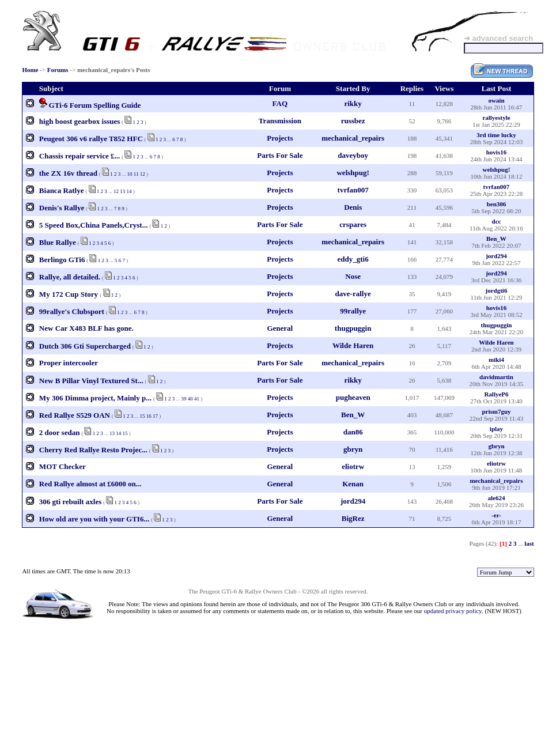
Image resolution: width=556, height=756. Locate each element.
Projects (280, 138)
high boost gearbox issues (80, 121)
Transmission (280, 121)
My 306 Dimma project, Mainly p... (95, 398)
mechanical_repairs (353, 138)
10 (130, 174)
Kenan (353, 484)
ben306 (497, 204)
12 (143, 174)
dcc (497, 221)
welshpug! (353, 173)
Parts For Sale (280, 155)
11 (136, 174)
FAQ (280, 103)
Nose (353, 276)
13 (122, 191)
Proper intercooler (69, 363)
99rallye (353, 311)
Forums (58, 70)
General (280, 328)
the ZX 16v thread (68, 173)
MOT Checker (63, 466)
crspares (353, 224)
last (529, 543)
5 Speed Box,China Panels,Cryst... (94, 225)
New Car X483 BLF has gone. (86, 328)
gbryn (353, 449)
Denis (353, 207)
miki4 (496, 360)
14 (129, 191)
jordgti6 (497, 290)
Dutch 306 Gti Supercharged (85, 346)
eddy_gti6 (353, 259)
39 (184, 399)
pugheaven (353, 397)
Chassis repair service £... (80, 156)
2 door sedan (60, 432)
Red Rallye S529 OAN (75, 415)
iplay (496, 429)
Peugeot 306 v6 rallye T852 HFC (91, 139)
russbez (353, 121)
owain (496, 100)
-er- (496, 515)
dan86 (353, 432)
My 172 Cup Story (69, 294)
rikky (353, 103)
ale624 (496, 498)
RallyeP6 (496, 394)
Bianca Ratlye (62, 190)
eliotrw (353, 466)
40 (190, 399)
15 (143, 416)
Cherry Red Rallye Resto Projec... (93, 450)
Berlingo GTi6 (62, 260)
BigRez (353, 518)
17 (155, 416)
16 (149, 416)
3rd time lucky (496, 135)
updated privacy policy (453, 611)
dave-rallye (353, 294)
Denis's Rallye (62, 208)
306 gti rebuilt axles (70, 502)
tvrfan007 (353, 190)
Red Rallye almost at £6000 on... (90, 484)
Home (30, 70)
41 (197, 399)
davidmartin (496, 377)
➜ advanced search (498, 38)
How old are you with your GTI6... (94, 519)
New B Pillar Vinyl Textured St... (91, 381)
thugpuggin (353, 328)
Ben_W (496, 239)
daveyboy (353, 155)
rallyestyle (496, 118)
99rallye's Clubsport (72, 311)
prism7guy (496, 411)
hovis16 (496, 152)
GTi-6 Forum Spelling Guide (95, 105)
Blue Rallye (58, 242)
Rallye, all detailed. (70, 277)
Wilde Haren (353, 345)
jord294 (496, 256)
